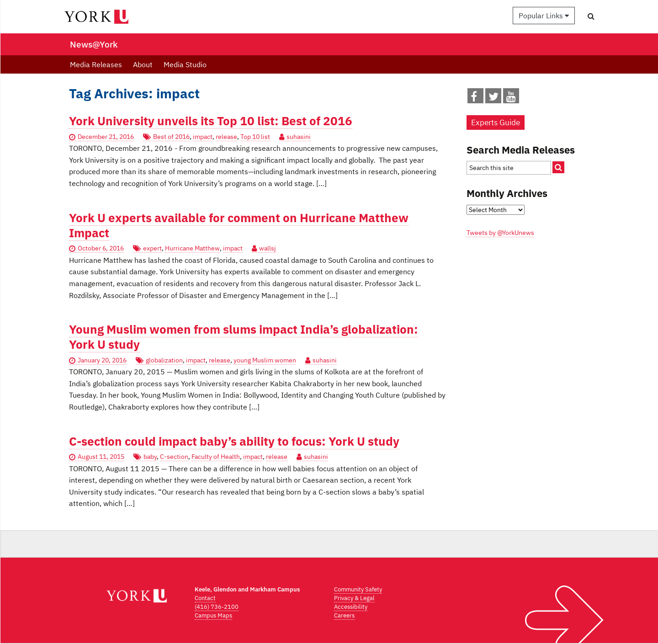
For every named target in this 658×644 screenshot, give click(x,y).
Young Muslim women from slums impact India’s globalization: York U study (244, 337)
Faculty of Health (216, 457)
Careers (344, 615)
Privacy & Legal (354, 598)
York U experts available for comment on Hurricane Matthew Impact (239, 225)
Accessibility (351, 607)
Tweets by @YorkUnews (500, 233)
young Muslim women (265, 360)
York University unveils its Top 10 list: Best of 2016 (211, 121)
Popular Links (544, 16)
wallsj (268, 248)
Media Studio (185, 64)
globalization (164, 360)
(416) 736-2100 (217, 607)
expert (152, 248)
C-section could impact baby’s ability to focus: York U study (234, 441)
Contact (205, 598)
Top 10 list (255, 137)
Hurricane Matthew (192, 248)
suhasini (299, 137)
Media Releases (96, 64)
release (226, 137)
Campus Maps (213, 615)
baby (150, 457)
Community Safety (358, 589)
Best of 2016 (171, 137)
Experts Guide (496, 122)
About (143, 64)
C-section (174, 457)
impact (203, 137)
